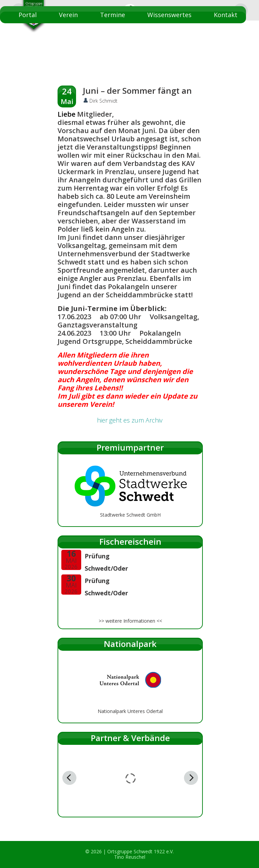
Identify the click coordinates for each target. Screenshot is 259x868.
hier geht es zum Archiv (130, 420)
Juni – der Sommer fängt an (137, 90)
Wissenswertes (169, 15)
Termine (113, 15)
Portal (28, 15)
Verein (68, 15)
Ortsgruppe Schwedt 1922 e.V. (140, 851)
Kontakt (226, 15)
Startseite (223, 32)
